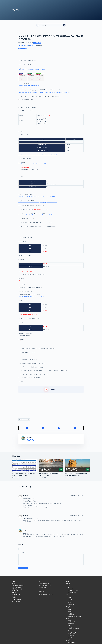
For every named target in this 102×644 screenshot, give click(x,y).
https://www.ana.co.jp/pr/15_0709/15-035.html (29, 85)
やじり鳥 (15, 10)
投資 (69, 639)
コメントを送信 (23, 568)
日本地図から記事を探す (18, 589)
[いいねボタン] (46, 389)
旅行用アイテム (71, 643)
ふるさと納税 (71, 636)
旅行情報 (68, 606)
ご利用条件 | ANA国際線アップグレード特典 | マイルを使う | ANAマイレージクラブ (38, 202)
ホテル (68, 594)
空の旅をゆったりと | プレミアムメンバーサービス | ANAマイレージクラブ (36, 215)
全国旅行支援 (71, 615)
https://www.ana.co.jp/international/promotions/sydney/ (32, 70)
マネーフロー (71, 637)
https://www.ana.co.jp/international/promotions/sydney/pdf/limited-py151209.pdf (37, 155)
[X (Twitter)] (27, 428)
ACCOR (69, 601)
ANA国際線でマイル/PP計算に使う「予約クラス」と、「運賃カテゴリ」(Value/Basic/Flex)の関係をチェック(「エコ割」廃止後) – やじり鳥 (45, 93)
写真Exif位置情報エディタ (45, 584)
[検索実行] (64, 25)
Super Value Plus (37, 43)
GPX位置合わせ (43, 587)
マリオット (70, 598)
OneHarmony (71, 605)
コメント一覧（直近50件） (18, 586)
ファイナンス (69, 630)
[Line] (43, 428)
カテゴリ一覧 (15, 591)
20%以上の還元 (71, 634)
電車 (69, 608)
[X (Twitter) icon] (30, 440)
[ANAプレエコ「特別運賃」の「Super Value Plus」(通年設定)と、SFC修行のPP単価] (24, 465)
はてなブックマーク (17, 596)
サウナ (69, 625)
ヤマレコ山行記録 (16, 601)
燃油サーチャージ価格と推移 (75, 617)
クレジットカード (72, 632)
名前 (19, 546)
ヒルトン (70, 599)
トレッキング (71, 627)
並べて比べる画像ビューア (45, 586)
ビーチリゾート (71, 622)
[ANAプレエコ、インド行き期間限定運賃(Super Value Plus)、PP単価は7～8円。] (78, 465)
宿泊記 (69, 620)
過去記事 (14, 592)
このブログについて (17, 594)
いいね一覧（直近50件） (18, 587)
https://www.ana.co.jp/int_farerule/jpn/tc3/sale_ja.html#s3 (32, 164)
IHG (69, 596)
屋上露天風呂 (71, 624)
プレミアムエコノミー (23, 48)
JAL (69, 587)
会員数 (69, 610)
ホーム (14, 584)
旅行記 (68, 618)
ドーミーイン (71, 603)
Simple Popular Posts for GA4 (46, 594)
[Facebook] (59, 428)
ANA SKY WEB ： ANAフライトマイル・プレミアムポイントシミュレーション (37, 196)
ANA (69, 586)
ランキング (70, 611)
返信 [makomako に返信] (82, 495)
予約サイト (70, 613)
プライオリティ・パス (73, 591)
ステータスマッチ (72, 592)
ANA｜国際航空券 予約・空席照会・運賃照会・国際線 (31, 296)
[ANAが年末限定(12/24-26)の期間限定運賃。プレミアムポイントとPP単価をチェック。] (51, 465)
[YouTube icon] (33, 440)
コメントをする (22, 553)
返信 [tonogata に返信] (82, 530)
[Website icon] (28, 440)
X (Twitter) (14, 598)
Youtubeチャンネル (16, 599)
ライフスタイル (70, 641)
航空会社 (68, 584)
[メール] (75, 428)
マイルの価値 (71, 589)
